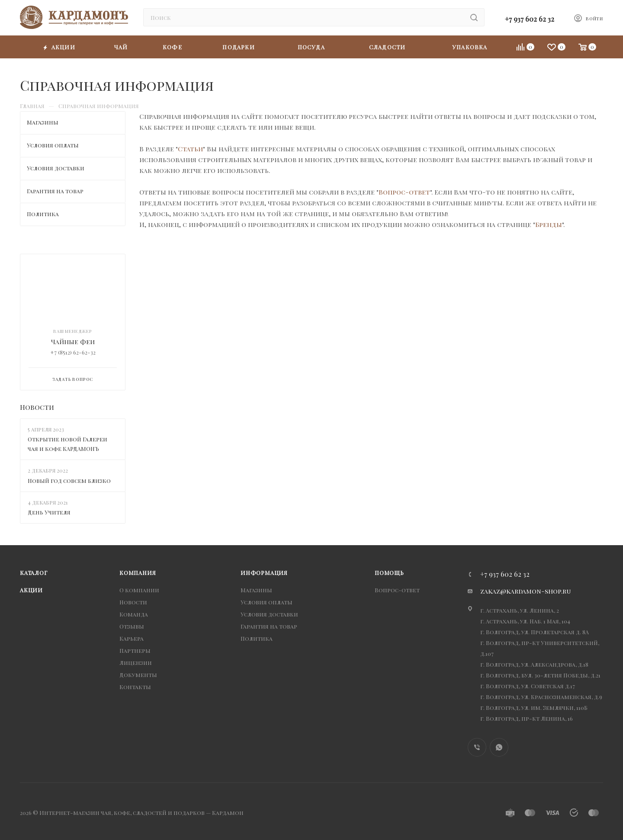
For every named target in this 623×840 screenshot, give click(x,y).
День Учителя (49, 512)
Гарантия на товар (269, 626)
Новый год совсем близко (69, 481)
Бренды (549, 224)
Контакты (135, 687)
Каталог (34, 573)
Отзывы (132, 626)
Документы (138, 675)
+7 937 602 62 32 (530, 19)
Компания (138, 573)
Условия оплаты (267, 602)
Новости (37, 407)
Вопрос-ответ (404, 192)
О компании (139, 590)
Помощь (389, 573)
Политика (257, 638)
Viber (477, 747)
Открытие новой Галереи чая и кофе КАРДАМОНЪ (67, 444)
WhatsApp (499, 747)
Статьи (190, 149)
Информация (264, 573)
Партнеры (135, 650)
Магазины (256, 590)
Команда (134, 614)
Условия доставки (269, 614)
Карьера (132, 638)
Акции (31, 590)
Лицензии (136, 663)
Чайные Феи (73, 342)
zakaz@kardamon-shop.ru (526, 591)
